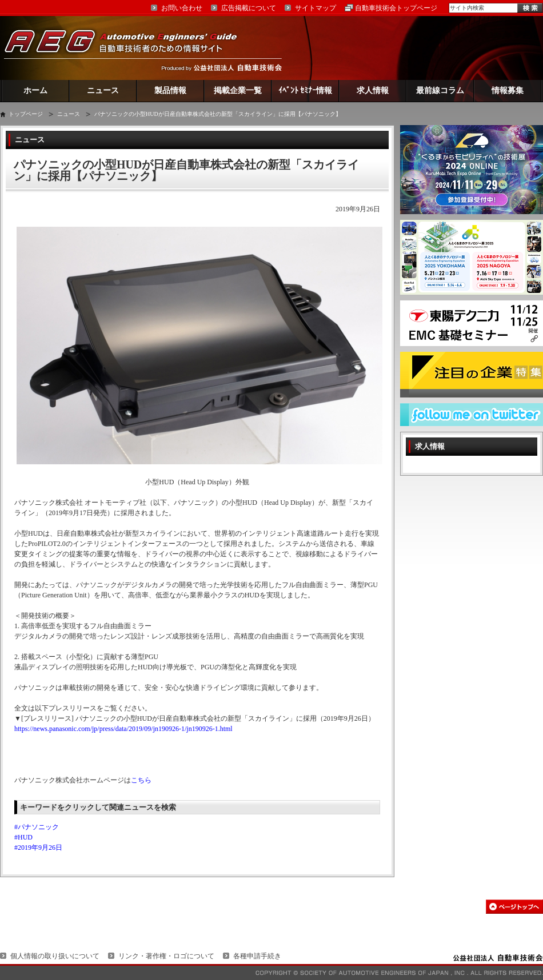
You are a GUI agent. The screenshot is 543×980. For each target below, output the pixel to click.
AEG (128, 48)
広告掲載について (249, 8)
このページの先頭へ (514, 907)
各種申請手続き (257, 956)
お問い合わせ (182, 8)
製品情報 (170, 91)
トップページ (26, 114)
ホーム (35, 91)
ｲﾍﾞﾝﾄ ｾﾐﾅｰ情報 (306, 91)
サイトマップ (316, 8)
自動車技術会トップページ (396, 8)
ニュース (103, 91)
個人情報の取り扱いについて (55, 956)
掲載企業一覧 (238, 91)
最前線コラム (440, 91)
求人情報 (373, 91)
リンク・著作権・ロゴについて (166, 956)
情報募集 (508, 91)
